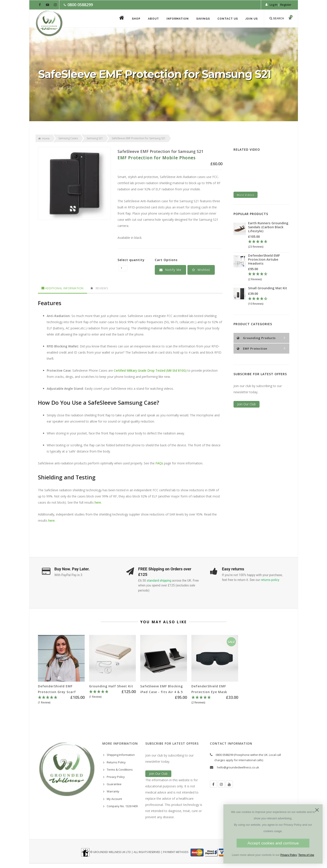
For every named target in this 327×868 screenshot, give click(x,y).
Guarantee (114, 784)
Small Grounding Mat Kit (268, 288)
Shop (136, 19)
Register (286, 5)
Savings (203, 19)
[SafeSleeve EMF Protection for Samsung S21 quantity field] (123, 268)
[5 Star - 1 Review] (61, 700)
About (153, 19)
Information (178, 19)
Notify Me (170, 270)
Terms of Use (306, 855)
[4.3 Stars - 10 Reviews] (269, 301)
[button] (201, 270)
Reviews (99, 288)
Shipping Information (121, 755)
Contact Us (228, 19)
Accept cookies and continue (273, 843)
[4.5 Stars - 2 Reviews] (269, 277)
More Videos (246, 195)
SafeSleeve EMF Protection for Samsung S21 (160, 151)
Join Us (252, 19)
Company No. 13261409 (122, 806)
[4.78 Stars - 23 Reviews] (269, 244)
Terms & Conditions (120, 770)
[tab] (62, 288)
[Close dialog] (317, 810)
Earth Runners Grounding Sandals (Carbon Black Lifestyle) (268, 227)
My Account (114, 799)
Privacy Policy (116, 777)
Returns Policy (116, 762)
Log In (274, 5)
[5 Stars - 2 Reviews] (215, 700)
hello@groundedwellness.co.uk (238, 767)
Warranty (113, 791)
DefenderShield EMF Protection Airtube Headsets (264, 259)
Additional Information (63, 288)
